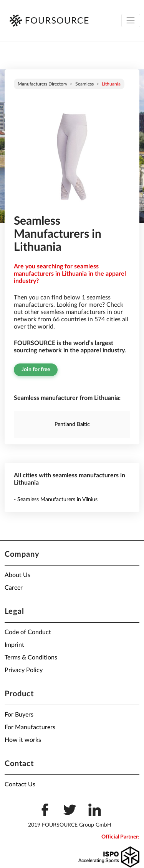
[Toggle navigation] (131, 21)
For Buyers (19, 715)
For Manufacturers (30, 727)
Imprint (14, 645)
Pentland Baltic (72, 424)
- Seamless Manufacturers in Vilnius (56, 500)
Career (14, 588)
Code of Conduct (28, 632)
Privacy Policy (24, 670)
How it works (23, 740)
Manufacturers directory (42, 84)
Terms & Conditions (31, 658)
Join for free (36, 370)
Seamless (84, 84)
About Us (17, 575)
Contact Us (20, 784)
